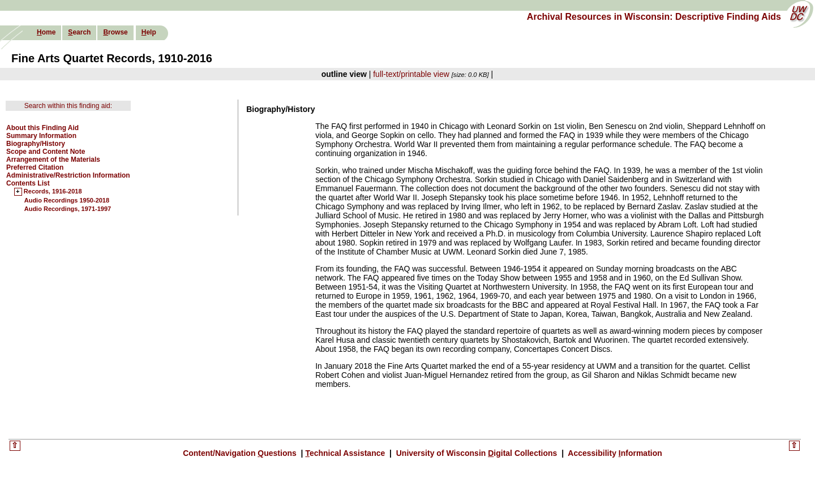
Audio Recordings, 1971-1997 (68, 209)
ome (46, 32)
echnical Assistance (346, 453)
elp (149, 32)
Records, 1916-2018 (53, 192)
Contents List (28, 183)
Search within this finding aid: (68, 106)
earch (79, 32)
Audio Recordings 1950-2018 (67, 200)
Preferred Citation (35, 167)
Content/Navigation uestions (241, 453)
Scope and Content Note (46, 152)
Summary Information (41, 136)
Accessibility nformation (614, 453)
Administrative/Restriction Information (68, 175)
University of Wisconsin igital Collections (477, 453)
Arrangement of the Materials (53, 160)
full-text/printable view (411, 74)
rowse (115, 32)
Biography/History (36, 144)
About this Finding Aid (42, 128)
